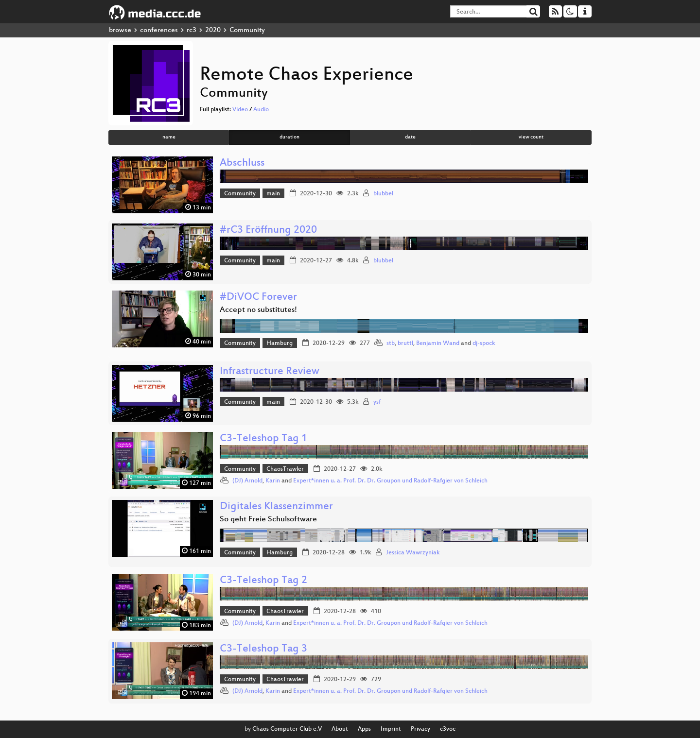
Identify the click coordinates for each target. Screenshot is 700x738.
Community (240, 194)
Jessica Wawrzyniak (413, 553)
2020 (213, 30)
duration (289, 137)
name (169, 137)
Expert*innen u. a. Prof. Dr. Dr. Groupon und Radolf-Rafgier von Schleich (390, 481)
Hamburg (280, 343)
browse (120, 30)
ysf (377, 402)
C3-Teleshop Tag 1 (263, 439)
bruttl (405, 343)
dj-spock (484, 343)
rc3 (192, 30)
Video (240, 110)
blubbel (383, 194)
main (273, 194)
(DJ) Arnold (247, 481)
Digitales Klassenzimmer (276, 507)
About (340, 729)
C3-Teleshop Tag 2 (263, 581)
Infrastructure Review (270, 372)
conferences (159, 30)
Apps (364, 729)
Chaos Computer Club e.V (287, 729)
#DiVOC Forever (258, 298)
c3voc (448, 729)
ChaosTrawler (285, 469)
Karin (273, 481)
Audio (261, 110)
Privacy (420, 729)
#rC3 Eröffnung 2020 (268, 231)
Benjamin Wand (438, 343)
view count (531, 137)
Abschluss (242, 163)
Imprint (391, 729)
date (410, 137)
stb (391, 343)
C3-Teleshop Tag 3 (263, 649)
